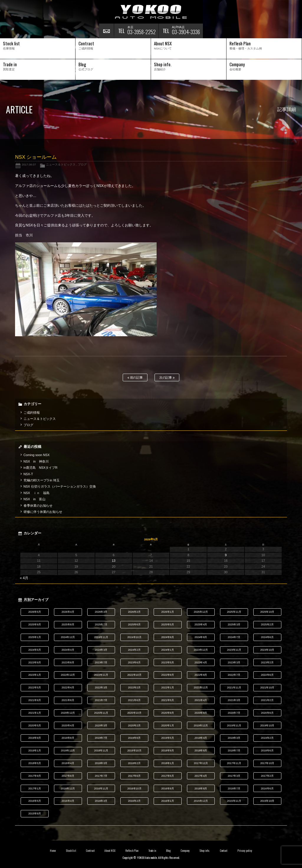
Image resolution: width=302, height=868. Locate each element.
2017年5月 (168, 776)
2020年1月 (168, 725)
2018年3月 (101, 763)
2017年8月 (68, 776)
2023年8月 (68, 662)
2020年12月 (68, 713)
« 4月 (24, 578)
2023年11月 (234, 650)
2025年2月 (267, 625)
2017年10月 (267, 763)
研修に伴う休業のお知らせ (43, 512)
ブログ (82, 164)
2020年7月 (234, 713)
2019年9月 (35, 738)
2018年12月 (68, 751)
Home (53, 851)
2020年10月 (134, 713)
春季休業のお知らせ (38, 506)
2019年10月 (267, 725)
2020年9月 (168, 713)
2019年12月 (201, 725)
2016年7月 (234, 789)
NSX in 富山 (35, 499)
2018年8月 (201, 751)
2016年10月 (134, 789)
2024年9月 (168, 637)
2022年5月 (35, 688)
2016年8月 (201, 789)
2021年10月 (267, 688)
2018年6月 (267, 751)
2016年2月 (134, 801)
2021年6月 (134, 700)
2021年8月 (68, 700)
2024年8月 (201, 637)
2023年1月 (35, 675)
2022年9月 (168, 675)
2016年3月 (101, 801)
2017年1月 (35, 789)
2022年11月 (101, 675)
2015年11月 (234, 801)
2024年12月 (68, 637)
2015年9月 (35, 814)
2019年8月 (68, 738)
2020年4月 (68, 725)
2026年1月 (168, 612)
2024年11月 (101, 637)
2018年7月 (234, 751)
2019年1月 (35, 751)
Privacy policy (245, 851)
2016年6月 (267, 789)
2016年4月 (68, 801)
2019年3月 (234, 738)
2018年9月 (168, 751)
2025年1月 (35, 637)
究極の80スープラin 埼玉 (42, 480)
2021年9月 (35, 700)
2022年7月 (234, 675)
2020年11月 (101, 713)
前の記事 (135, 378)
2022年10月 (134, 675)
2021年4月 (201, 700)
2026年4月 (68, 612)
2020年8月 (201, 713)
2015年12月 (201, 801)
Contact (224, 851)
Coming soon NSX (37, 455)
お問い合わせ (106, 31)
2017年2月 (267, 776)
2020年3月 (101, 725)
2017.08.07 (29, 164)
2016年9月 (168, 789)
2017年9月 (35, 776)
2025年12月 (201, 612)
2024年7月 (234, 637)
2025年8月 (68, 625)
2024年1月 (168, 650)
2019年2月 (267, 738)
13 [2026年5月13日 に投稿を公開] (114, 561)
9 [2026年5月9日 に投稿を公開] (226, 555)
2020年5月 (35, 725)
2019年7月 (101, 738)
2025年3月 (234, 625)
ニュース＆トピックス (61, 164)
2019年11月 (234, 725)
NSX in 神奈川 (36, 461)
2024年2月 (134, 650)
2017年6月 (134, 776)
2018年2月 (134, 763)
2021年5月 (168, 700)
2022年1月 (168, 688)
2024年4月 (68, 650)
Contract (90, 851)
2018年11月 (101, 751)
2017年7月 (101, 776)
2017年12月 (201, 763)
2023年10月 (267, 650)
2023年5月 (168, 662)
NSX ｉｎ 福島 (37, 493)
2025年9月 (35, 625)
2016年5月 (35, 801)
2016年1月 (168, 801)
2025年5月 (168, 625)
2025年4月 (201, 625)
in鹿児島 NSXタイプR (41, 468)
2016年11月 (101, 789)
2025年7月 (101, 625)
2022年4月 (68, 688)
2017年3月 (234, 776)
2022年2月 (134, 688)
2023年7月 (101, 662)
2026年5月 (35, 612)
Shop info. (205, 851)
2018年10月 (134, 751)
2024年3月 (101, 650)
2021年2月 (267, 700)
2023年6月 (134, 662)
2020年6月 (267, 713)
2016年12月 (68, 789)
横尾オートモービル (151, 12)
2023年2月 (267, 662)
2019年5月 (168, 738)
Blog (168, 851)
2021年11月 (234, 688)
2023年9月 (35, 662)
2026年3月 (101, 612)
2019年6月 (134, 738)
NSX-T (28, 474)
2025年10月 (267, 612)
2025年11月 (234, 612)
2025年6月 (134, 625)
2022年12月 (68, 675)
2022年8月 (201, 675)
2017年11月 (234, 763)
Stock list (71, 851)
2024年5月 (35, 650)
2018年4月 (68, 763)
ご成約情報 (32, 413)
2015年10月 (267, 801)
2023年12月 (201, 650)
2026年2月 (134, 612)
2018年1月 (168, 763)
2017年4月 (201, 776)
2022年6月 (267, 675)
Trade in (152, 851)
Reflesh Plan (132, 851)
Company (185, 851)
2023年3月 (234, 662)
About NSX (110, 851)
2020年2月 (134, 725)
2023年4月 (201, 662)
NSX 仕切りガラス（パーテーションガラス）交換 (60, 486)
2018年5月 (35, 763)
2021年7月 (101, 700)
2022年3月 (101, 688)
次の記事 (167, 378)
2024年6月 (267, 637)
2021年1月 (35, 713)
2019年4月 (201, 738)
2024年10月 (134, 637)
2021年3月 (234, 700)
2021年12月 (201, 688)
